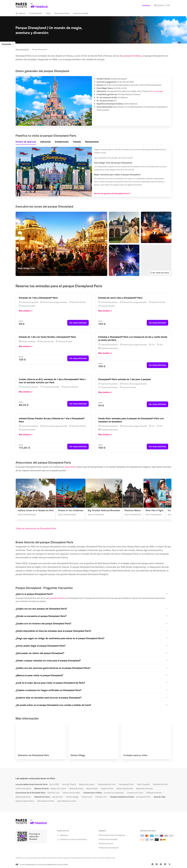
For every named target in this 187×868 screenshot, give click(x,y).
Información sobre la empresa (112, 835)
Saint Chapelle (143, 784)
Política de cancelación (109, 848)
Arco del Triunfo (69, 784)
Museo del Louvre (87, 784)
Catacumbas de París (107, 784)
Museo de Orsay (76, 788)
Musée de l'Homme (144, 788)
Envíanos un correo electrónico (73, 839)
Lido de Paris (57, 797)
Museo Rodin (92, 788)
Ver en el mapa (157, 91)
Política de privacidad (108, 839)
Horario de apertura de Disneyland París (112, 193)
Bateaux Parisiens (154, 793)
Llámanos (64, 835)
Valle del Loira (53, 793)
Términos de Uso (106, 843)
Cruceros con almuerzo (114, 793)
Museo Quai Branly (125, 788)
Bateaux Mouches (23, 797)
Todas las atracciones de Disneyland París (36, 528)
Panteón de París (160, 784)
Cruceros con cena (135, 793)
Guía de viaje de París (25, 801)
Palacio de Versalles (71, 793)
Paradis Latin (101, 797)
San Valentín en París (67, 801)
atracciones (70, 467)
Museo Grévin (107, 788)
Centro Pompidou (23, 788)
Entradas (146, 5)
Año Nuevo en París (46, 801)
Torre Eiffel (54, 784)
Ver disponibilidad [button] (78, 323)
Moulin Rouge (72, 797)
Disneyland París (22, 49)
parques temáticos (133, 56)
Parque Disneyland (39, 49)
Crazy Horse (87, 797)
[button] (16, 493)
